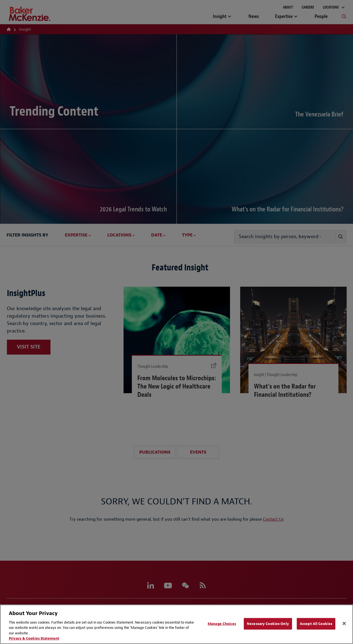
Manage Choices (222, 624)
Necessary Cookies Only (268, 624)
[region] (176, 624)
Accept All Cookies (316, 624)
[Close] (344, 624)
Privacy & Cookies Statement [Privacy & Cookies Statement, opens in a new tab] (34, 638)
